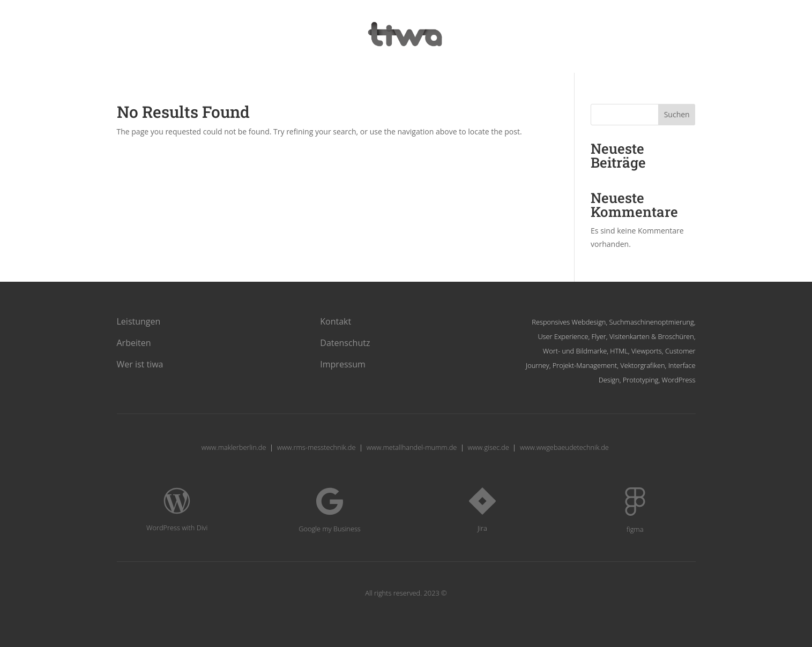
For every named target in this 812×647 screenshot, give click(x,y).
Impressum (342, 364)
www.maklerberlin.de (234, 447)
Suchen (677, 114)
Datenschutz (345, 343)
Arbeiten (134, 343)
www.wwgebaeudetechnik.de (564, 447)
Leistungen (139, 321)
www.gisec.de (489, 447)
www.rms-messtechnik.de (316, 447)
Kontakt (336, 321)
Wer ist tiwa (140, 364)
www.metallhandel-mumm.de (412, 447)
